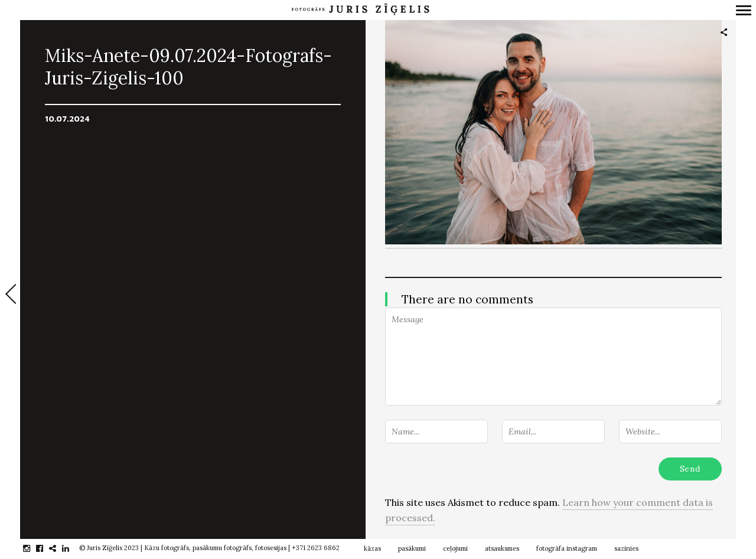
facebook (46, 548)
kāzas (372, 548)
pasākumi (412, 548)
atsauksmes (502, 548)
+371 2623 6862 (316, 548)
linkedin (72, 548)
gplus (59, 548)
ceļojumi (455, 548)
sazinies (626, 548)
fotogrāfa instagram (567, 548)
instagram (33, 548)
